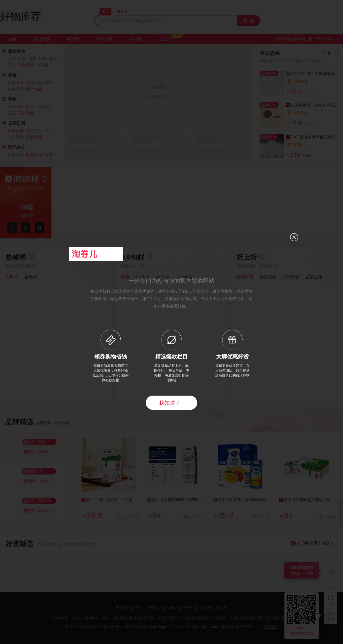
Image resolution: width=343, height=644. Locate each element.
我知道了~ (171, 403)
